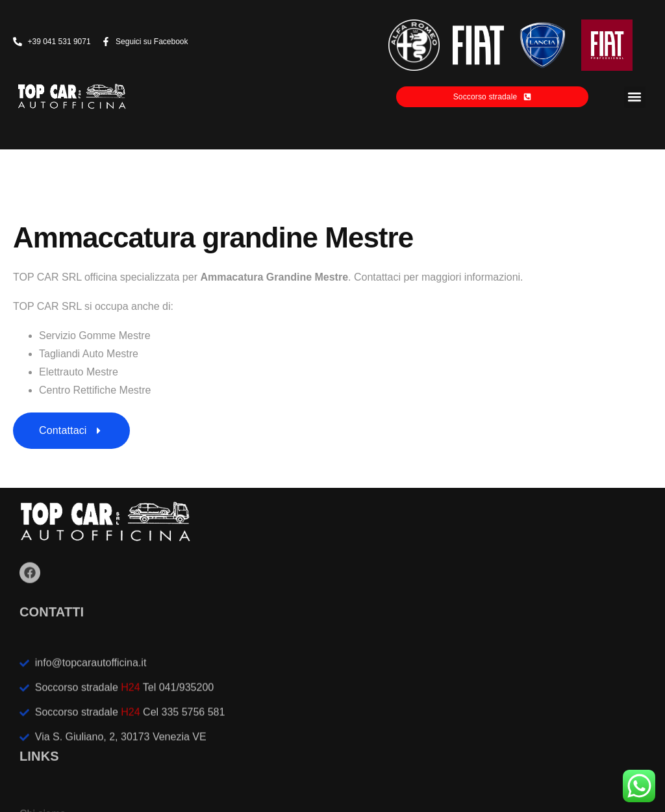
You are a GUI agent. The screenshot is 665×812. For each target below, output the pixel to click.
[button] (635, 97)
